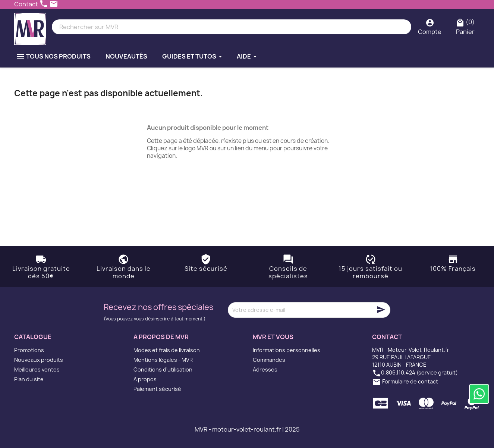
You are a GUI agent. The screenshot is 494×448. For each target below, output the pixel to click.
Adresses (265, 369)
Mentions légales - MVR (163, 360)
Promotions (29, 350)
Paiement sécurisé (157, 389)
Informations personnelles (287, 350)
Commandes (269, 360)
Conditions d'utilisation (163, 369)
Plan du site (29, 379)
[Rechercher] (232, 27)
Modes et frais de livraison (167, 350)
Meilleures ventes (37, 369)
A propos (145, 379)
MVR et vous (273, 337)
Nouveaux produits (39, 360)
